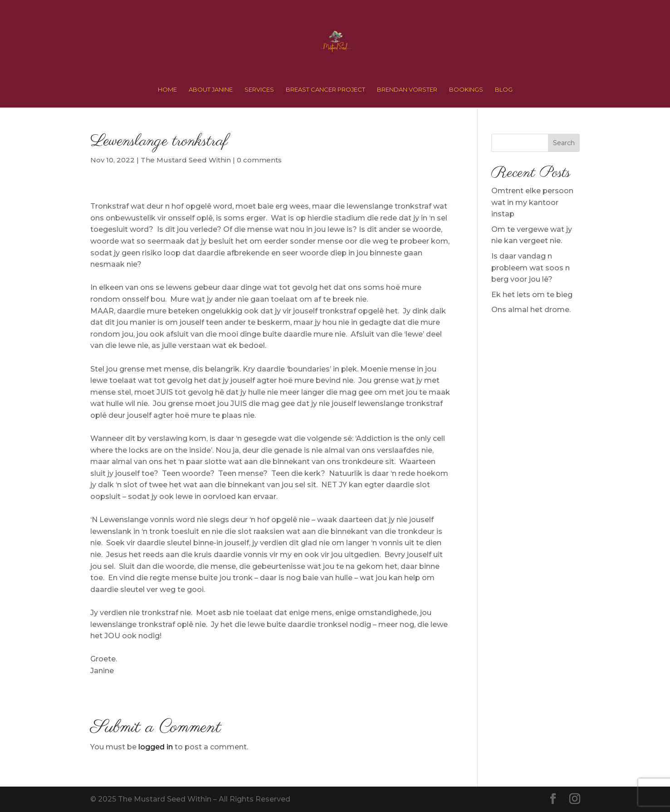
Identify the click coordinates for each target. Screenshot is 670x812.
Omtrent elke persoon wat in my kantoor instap (532, 202)
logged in (156, 747)
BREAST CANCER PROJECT (325, 90)
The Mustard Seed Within (186, 160)
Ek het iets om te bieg (532, 295)
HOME (167, 90)
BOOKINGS (466, 90)
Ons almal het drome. (531, 310)
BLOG (504, 90)
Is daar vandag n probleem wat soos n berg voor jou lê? (531, 268)
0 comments (259, 160)
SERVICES (259, 90)
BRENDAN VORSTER (407, 90)
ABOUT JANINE (211, 90)
